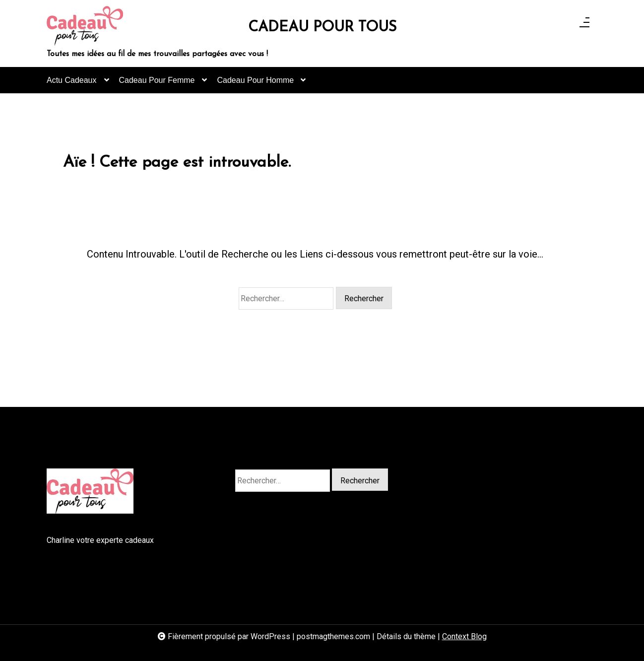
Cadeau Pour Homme (255, 85)
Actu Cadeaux (72, 85)
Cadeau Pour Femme (157, 85)
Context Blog (464, 636)
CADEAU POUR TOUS (322, 28)
